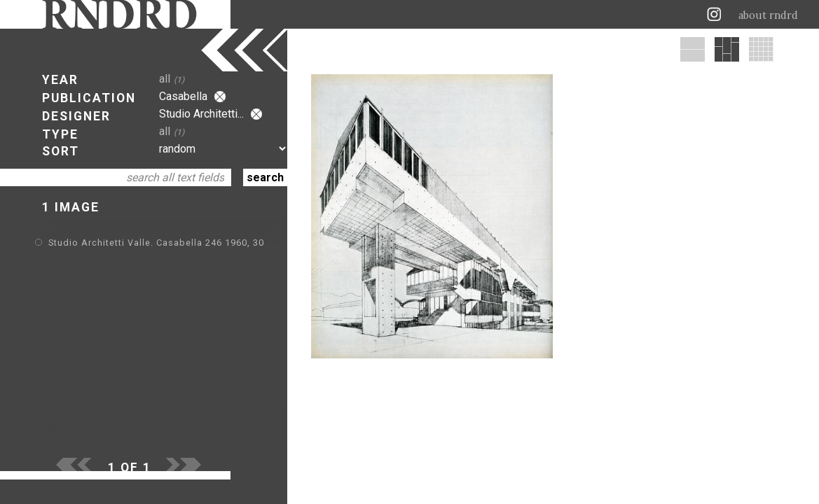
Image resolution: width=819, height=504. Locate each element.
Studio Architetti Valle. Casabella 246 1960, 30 (156, 243)
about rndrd (768, 15)
